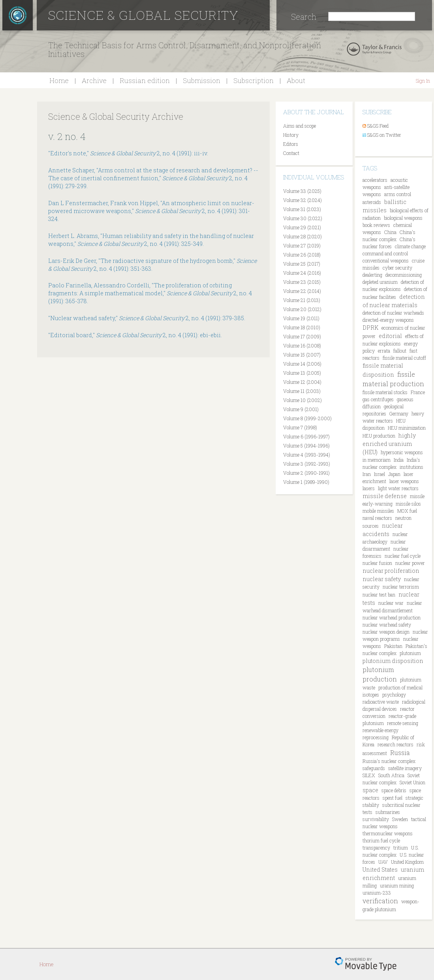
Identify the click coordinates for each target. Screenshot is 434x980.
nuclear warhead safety (387, 625)
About (296, 80)
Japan (394, 474)
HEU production (379, 436)
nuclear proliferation (391, 571)
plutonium (410, 653)
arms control (398, 194)
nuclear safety (382, 579)
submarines (388, 812)
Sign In (423, 81)
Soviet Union (412, 782)
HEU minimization (407, 428)
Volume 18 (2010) (302, 327)
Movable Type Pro (366, 964)
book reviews (376, 225)
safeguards (374, 768)
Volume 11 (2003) (302, 391)
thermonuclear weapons (388, 833)
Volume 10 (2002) (302, 400)
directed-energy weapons (388, 320)
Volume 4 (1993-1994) (307, 455)
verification (380, 901)
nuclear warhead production (392, 617)
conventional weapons (386, 261)
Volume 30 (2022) (303, 218)
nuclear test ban (379, 595)
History (291, 135)
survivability (376, 819)
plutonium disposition (393, 661)
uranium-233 (377, 893)
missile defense (385, 496)
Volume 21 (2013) (302, 300)
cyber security (397, 268)
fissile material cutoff (404, 358)
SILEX (369, 775)
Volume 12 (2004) (302, 382)
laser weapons (404, 481)
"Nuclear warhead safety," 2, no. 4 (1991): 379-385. (147, 318)
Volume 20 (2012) (302, 309)
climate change (410, 246)
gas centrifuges (378, 399)
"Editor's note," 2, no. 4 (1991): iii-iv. (128, 153)
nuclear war (391, 603)
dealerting (372, 275)
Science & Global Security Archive (116, 116)
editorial (390, 336)
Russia (400, 752)
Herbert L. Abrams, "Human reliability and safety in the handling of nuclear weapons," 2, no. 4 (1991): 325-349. (151, 240)
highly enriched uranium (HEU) (389, 444)
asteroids (372, 202)
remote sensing (403, 723)
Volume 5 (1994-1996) (306, 446)
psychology (394, 695)
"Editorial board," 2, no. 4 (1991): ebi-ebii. (135, 335)
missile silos (408, 504)
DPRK (370, 328)
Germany (399, 414)
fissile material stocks (385, 392)
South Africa (391, 775)
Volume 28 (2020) (302, 236)
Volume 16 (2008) (302, 346)
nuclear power (410, 563)
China (390, 232)
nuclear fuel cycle (403, 556)
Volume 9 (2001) (301, 409)
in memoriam (377, 460)
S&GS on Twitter (384, 135)
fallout (400, 351)
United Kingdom (407, 862)
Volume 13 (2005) (302, 373)
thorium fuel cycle (381, 840)
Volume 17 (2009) (302, 336)
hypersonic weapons (402, 452)
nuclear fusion (377, 563)
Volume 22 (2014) (302, 291)
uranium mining (397, 886)
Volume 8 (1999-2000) (307, 418)
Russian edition (145, 80)
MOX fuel (407, 511)
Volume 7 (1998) (300, 427)
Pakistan (393, 646)
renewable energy (380, 730)
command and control (385, 253)
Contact (291, 153)
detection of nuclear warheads (393, 313)
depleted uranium (380, 282)
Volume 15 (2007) (302, 355)
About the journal (314, 112)
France (418, 392)
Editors (291, 144)
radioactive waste (381, 702)
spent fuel (393, 798)
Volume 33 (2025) (302, 191)
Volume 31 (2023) (302, 209)
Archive (94, 80)
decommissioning (404, 275)
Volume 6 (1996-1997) (306, 436)
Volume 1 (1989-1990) (306, 482)
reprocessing (376, 737)
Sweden (400, 819)
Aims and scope (300, 126)
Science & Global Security (143, 15)
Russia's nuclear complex (389, 761)
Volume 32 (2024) (302, 200)
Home (59, 80)
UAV (383, 862)
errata (384, 351)
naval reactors (377, 518)
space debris (394, 790)
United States (380, 870)
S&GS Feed (378, 126)
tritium (401, 848)
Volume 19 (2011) (301, 318)
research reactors (395, 744)
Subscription (254, 80)
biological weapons (403, 218)
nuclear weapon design (386, 632)
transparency (376, 848)
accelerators (375, 180)
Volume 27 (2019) (302, 245)
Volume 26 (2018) (302, 255)
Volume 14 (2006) (302, 364)
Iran (367, 474)
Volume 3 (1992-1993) (307, 464)
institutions (411, 467)
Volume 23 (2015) (302, 282)
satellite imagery (405, 768)
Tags (370, 168)
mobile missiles (378, 511)
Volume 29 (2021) (302, 227)
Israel (380, 474)
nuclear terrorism (401, 587)
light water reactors (398, 488)
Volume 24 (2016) (302, 273)
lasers (369, 488)
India (399, 460)
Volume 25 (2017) (302, 264)
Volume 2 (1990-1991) (306, 473)
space (370, 790)
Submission (202, 80)
